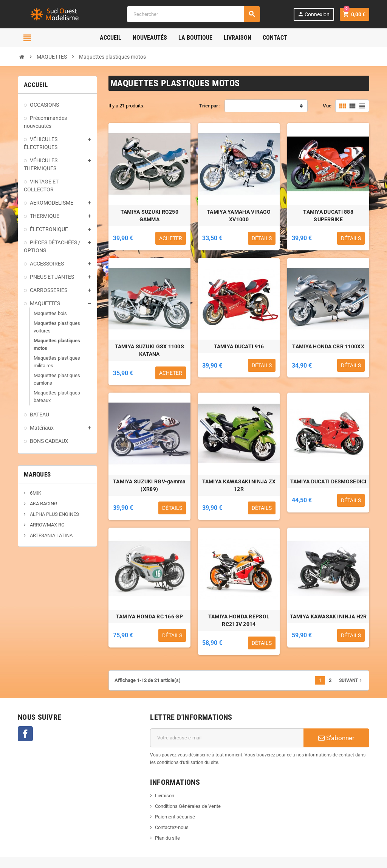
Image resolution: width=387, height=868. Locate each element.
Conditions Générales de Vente (188, 806)
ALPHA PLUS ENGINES (54, 514)
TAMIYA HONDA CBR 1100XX (328, 346)
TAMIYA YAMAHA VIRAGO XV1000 (239, 216)
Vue (327, 106)
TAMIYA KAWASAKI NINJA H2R (328, 616)
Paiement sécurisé (175, 817)
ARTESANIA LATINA (51, 535)
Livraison (165, 796)
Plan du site (167, 838)
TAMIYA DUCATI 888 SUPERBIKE (328, 216)
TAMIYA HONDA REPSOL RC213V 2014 (239, 620)
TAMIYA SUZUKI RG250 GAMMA (149, 216)
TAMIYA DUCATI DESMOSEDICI (328, 481)
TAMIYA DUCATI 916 (239, 346)
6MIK (35, 493)
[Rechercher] (193, 14)
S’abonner (336, 738)
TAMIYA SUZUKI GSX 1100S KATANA (149, 350)
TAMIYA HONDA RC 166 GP (149, 616)
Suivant (351, 680)
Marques (37, 474)
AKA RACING (43, 504)
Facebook (25, 734)
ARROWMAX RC (46, 525)
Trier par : (210, 106)
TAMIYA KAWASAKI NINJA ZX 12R (239, 485)
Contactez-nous (172, 827)
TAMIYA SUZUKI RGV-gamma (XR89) (149, 485)
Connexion (313, 14)
